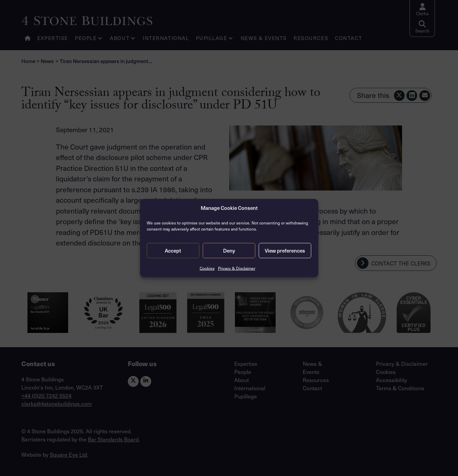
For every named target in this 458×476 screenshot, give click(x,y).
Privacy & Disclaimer (237, 268)
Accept (173, 251)
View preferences (285, 251)
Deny (229, 251)
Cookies (207, 268)
